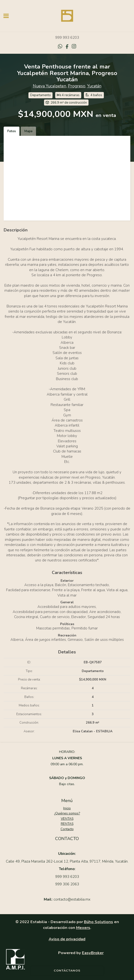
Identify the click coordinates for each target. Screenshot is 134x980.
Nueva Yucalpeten (49, 86)
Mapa (28, 131)
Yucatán (94, 86)
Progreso (77, 86)
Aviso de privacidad (67, 939)
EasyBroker (93, 953)
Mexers (83, 928)
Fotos (12, 131)
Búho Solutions (98, 922)
